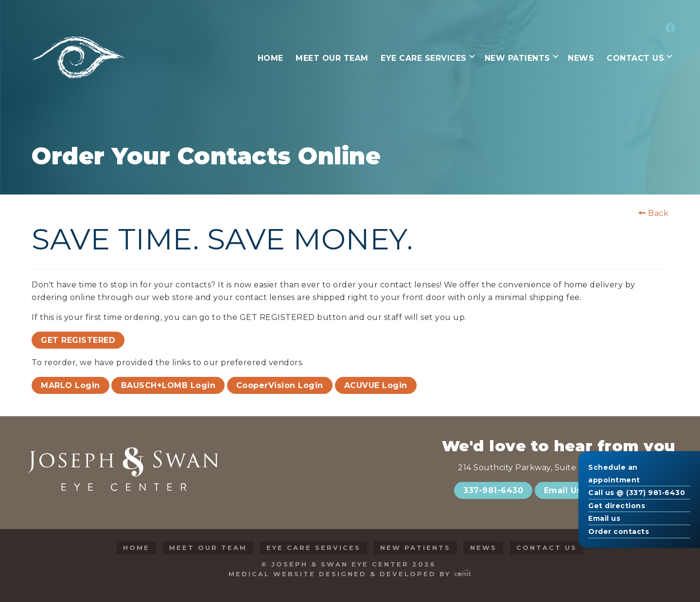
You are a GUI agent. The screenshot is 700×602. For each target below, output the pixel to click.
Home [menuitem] (271, 58)
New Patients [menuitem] (517, 58)
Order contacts (619, 531)
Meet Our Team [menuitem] (332, 58)
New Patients (415, 548)
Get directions (617, 506)
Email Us (563, 490)
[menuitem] (669, 29)
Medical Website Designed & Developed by (350, 574)
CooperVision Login (280, 385)
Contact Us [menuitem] (635, 58)
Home (136, 548)
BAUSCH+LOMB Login (168, 385)
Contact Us (547, 548)
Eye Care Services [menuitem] (424, 58)
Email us (604, 518)
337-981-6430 (493, 490)
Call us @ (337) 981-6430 (637, 493)
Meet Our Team (208, 548)
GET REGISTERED (78, 340)
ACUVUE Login (376, 385)
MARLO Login (70, 385)
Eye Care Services (314, 548)
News (483, 548)
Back (654, 213)
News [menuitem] (581, 58)
